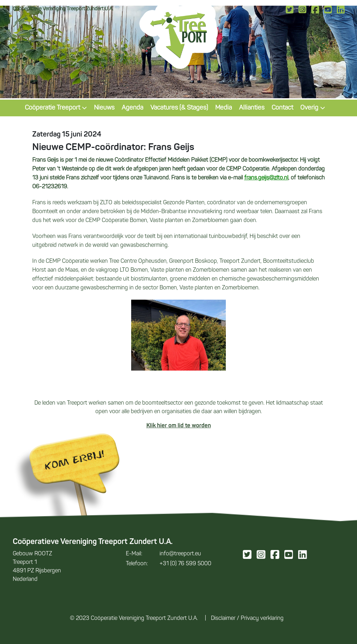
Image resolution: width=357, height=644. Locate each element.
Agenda (132, 108)
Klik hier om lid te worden (179, 426)
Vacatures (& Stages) (179, 108)
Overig (313, 108)
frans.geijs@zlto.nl (266, 178)
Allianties (252, 108)
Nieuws (104, 108)
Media (224, 108)
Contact (282, 108)
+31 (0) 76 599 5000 (169, 564)
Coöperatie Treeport (56, 108)
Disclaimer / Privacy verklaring (247, 618)
